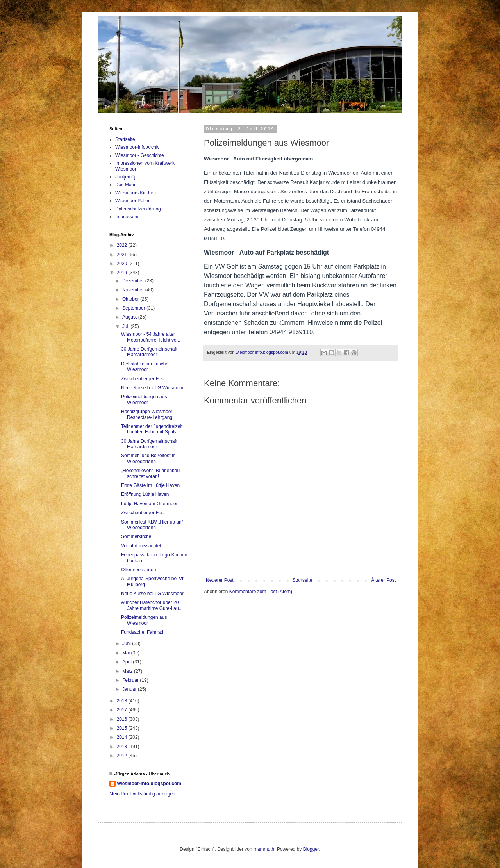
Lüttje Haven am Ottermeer (149, 504)
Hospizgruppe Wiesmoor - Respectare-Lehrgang (148, 414)
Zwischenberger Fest (143, 379)
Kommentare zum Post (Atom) (261, 592)
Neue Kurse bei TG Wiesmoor (152, 388)
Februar (131, 680)
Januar (130, 689)
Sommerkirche (136, 536)
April (128, 662)
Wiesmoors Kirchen (136, 193)
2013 (123, 747)
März (128, 671)
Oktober (131, 299)
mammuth (264, 849)
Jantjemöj (125, 177)
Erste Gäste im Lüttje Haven (150, 485)
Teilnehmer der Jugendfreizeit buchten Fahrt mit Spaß (152, 429)
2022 (123, 245)
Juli (126, 326)
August (130, 317)
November (134, 290)
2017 (123, 710)
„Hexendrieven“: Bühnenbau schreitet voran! (150, 473)
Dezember (134, 281)
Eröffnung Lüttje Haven (145, 494)
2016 (123, 719)
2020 (123, 264)
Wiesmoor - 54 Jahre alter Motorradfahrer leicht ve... (151, 337)
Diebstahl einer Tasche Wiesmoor (145, 367)
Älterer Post (383, 580)
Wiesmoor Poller (132, 201)
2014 (123, 737)
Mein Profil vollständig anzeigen (142, 794)
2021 (123, 255)
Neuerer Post (220, 580)
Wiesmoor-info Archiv (137, 147)
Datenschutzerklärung (138, 209)
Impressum (127, 217)
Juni (127, 643)
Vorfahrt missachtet (141, 546)
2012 (123, 756)
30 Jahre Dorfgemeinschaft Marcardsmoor (149, 352)
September (134, 308)
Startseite (303, 580)
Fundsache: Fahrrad (142, 632)
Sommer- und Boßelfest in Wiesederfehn (148, 458)
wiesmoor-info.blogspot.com (149, 784)
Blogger (311, 849)
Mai (127, 653)
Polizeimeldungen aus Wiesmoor (144, 399)
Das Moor (125, 185)
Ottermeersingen (138, 570)
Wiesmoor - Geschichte (140, 155)
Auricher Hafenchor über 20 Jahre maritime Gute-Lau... (152, 605)
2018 (123, 701)
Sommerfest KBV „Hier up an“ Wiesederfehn (152, 525)
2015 (123, 728)
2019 (123, 273)
